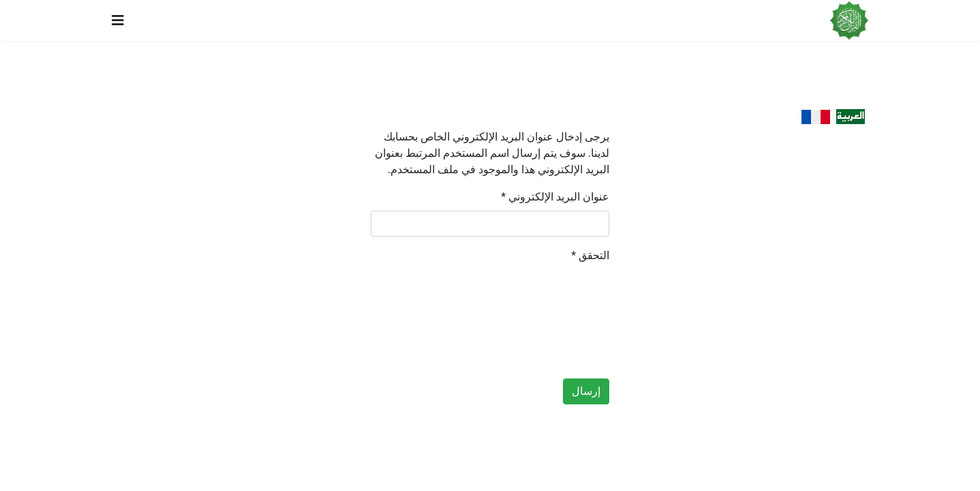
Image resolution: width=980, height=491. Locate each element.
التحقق (590, 255)
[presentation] (553, 318)
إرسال (586, 391)
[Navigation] (118, 20)
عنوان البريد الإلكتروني (555, 197)
